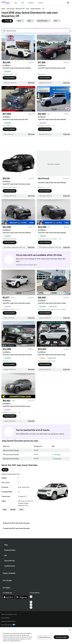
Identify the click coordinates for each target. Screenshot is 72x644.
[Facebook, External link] (31, 599)
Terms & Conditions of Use (9, 614)
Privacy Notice (5, 618)
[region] (36, 635)
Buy (16, 3)
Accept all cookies (61, 637)
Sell (23, 3)
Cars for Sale (10, 8)
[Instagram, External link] (31, 605)
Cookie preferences (45, 637)
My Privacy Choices (8, 625)
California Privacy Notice (8, 621)
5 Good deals (56, 459)
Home (3, 8)
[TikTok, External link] (31, 597)
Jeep (28, 8)
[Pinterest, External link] (31, 607)
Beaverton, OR (20, 8)
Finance (41, 3)
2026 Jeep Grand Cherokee (11, 450)
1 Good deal (56, 454)
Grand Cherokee (35, 8)
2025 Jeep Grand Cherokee (11, 454)
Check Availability (10, 78)
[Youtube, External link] (31, 602)
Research (31, 3)
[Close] (70, 630)
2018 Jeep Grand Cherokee (11, 458)
